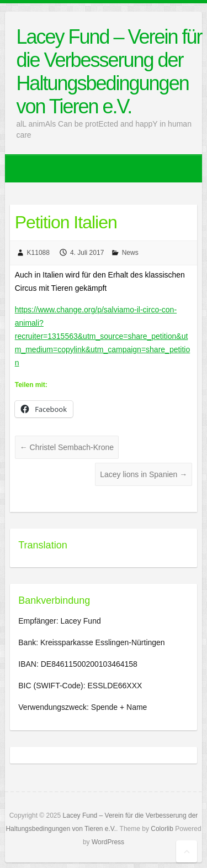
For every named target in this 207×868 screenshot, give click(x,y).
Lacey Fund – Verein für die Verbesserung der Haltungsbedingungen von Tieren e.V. (109, 72)
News (130, 253)
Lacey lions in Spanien (144, 474)
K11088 (38, 253)
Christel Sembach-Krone (67, 447)
